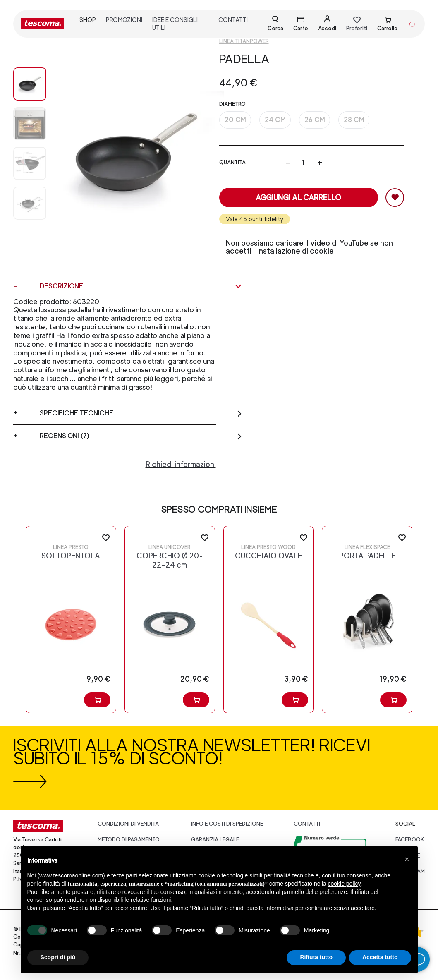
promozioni (124, 20)
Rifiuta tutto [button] (316, 957)
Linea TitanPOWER (244, 41)
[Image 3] (30, 203)
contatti (233, 20)
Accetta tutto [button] (380, 957)
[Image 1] (30, 124)
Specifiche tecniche (141, 413)
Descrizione (141, 286)
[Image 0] (30, 84)
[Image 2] (30, 163)
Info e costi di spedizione (227, 824)
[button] (407, 859)
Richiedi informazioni (181, 464)
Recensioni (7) (141, 436)
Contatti (307, 824)
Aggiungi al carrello (298, 198)
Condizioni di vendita (128, 824)
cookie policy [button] (344, 884)
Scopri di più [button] (58, 957)
